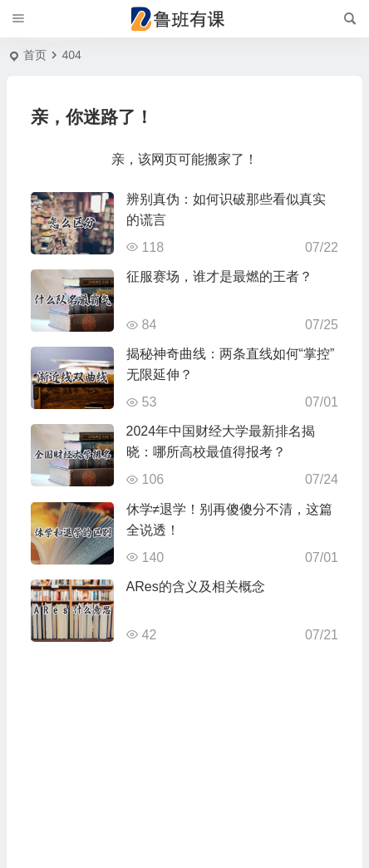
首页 (35, 55)
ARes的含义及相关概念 (196, 587)
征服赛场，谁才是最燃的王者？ (219, 276)
